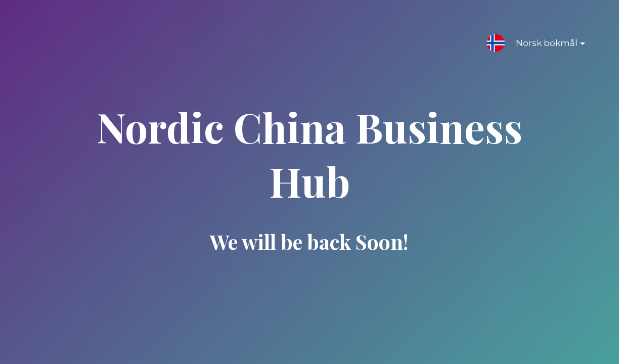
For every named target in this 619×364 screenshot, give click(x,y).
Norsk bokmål (542, 45)
